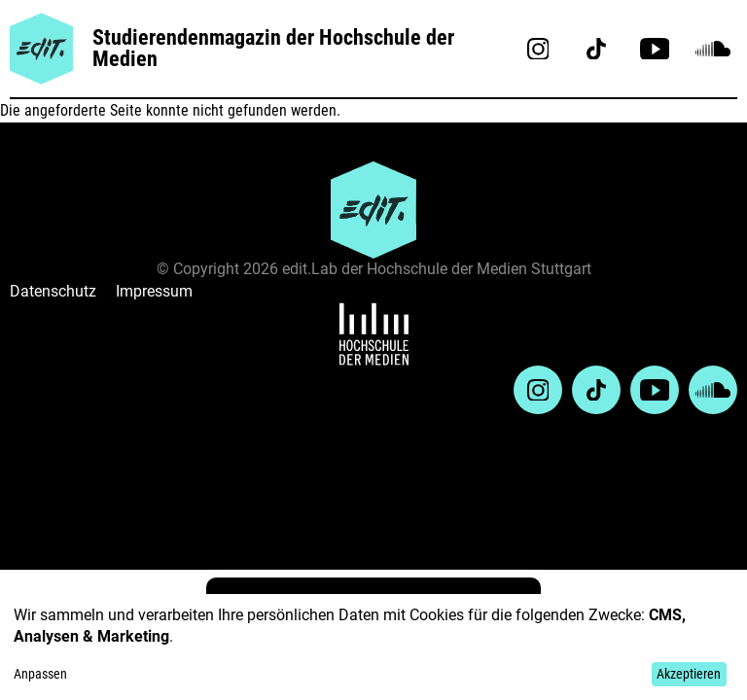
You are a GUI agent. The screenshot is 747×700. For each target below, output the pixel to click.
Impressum (154, 291)
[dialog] (373, 647)
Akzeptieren (689, 674)
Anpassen (40, 674)
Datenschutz (53, 291)
